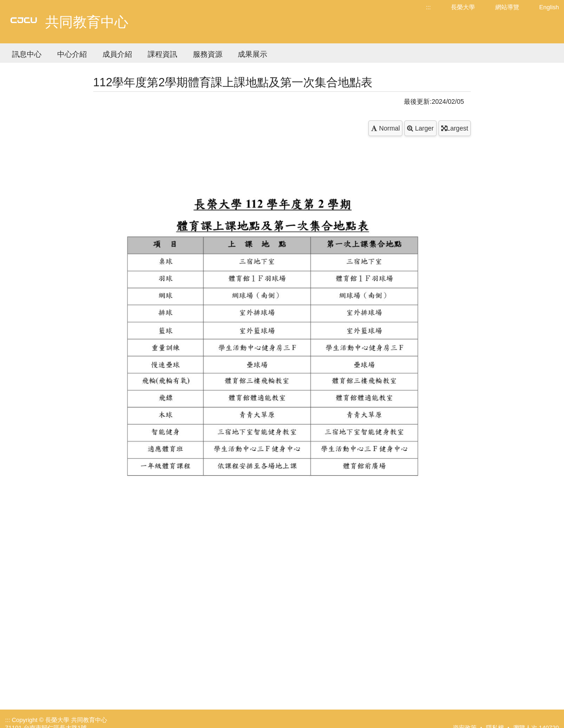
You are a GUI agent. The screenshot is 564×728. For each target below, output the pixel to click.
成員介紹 (117, 54)
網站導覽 (507, 7)
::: (429, 7)
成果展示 (252, 54)
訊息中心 (27, 54)
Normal (385, 128)
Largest (455, 128)
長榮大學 (463, 7)
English (549, 7)
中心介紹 (72, 54)
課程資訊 (162, 54)
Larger (420, 128)
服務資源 (208, 54)
